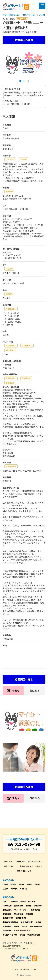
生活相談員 (19, 914)
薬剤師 (28, 906)
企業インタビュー (10, 866)
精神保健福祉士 (34, 935)
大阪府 (21, 884)
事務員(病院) (21, 918)
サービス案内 (9, 861)
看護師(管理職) (27, 922)
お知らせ (39, 866)
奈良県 (13, 884)
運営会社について (24, 871)
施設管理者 (7, 930)
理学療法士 (33, 901)
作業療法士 (7, 906)
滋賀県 (29, 884)
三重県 (5, 889)
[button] (20, 81)
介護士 (5, 901)
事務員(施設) (8, 918)
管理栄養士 (7, 926)
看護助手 (14, 901)
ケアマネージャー (21, 910)
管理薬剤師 (38, 906)
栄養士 (17, 926)
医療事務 (29, 914)
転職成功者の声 (26, 866)
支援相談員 (7, 914)
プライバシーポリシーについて (24, 969)
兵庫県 (5, 884)
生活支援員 (7, 910)
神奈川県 (14, 889)
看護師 (23, 901)
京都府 (37, 884)
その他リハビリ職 (10, 935)
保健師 (38, 922)
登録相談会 (21, 861)
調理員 (25, 926)
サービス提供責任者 (22, 930)
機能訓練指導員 (36, 926)
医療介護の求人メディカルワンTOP (19, 15)
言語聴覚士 (19, 906)
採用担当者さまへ (35, 861)
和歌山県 (24, 889)
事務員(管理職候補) (10, 922)
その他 (22, 935)
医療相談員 (35, 910)
